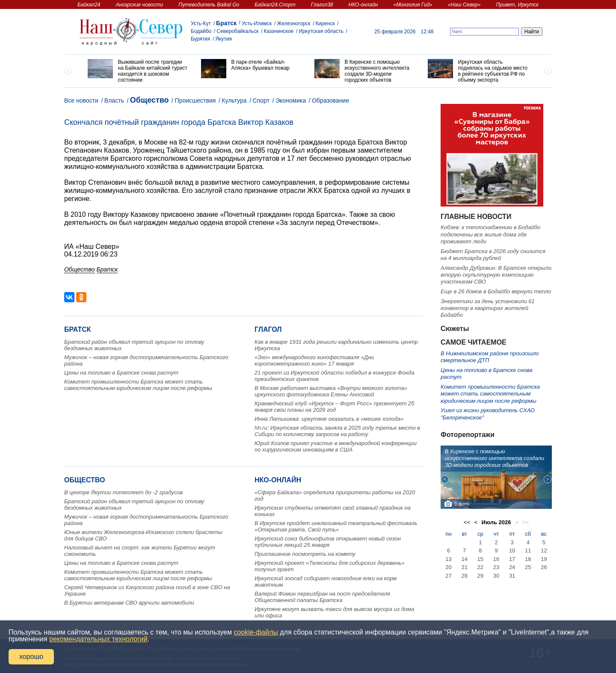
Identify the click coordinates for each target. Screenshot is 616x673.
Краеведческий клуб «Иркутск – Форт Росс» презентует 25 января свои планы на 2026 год (335, 407)
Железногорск (293, 24)
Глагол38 (322, 5)
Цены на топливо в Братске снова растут (121, 373)
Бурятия (200, 39)
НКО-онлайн (363, 5)
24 (512, 567)
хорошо (31, 657)
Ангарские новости (139, 5)
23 (496, 567)
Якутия (224, 39)
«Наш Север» (464, 5)
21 (464, 567)
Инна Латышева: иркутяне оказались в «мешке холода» (329, 419)
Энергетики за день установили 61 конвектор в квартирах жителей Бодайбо (488, 308)
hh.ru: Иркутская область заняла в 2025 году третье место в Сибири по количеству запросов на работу (337, 431)
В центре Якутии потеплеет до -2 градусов (123, 492)
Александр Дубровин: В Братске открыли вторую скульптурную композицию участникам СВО (496, 275)
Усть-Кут (201, 24)
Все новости (81, 100)
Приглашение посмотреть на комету (305, 554)
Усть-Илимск (257, 24)
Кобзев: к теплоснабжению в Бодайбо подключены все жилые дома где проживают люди (490, 234)
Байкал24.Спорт (275, 5)
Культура (234, 100)
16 (496, 559)
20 (448, 567)
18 (528, 559)
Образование (330, 100)
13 (448, 559)
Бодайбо (201, 31)
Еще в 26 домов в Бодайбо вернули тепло (496, 291)
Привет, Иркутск (517, 5)
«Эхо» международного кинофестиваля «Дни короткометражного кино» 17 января (314, 360)
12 (544, 551)
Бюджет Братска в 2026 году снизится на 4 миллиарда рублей (493, 255)
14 (464, 559)
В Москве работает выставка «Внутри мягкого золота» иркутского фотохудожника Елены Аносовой (331, 391)
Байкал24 (89, 5)
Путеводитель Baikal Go (209, 5)
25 (528, 567)
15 (480, 559)
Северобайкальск (237, 31)
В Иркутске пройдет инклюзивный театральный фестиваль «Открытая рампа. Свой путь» (336, 526)
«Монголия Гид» (413, 5)
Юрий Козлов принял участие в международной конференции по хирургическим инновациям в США (336, 446)
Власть (114, 100)
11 (528, 551)
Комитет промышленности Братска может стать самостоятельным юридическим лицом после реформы (138, 385)
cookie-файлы (256, 632)
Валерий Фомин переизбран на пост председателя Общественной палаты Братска (322, 597)
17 (512, 559)
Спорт (261, 100)
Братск (226, 23)
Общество (150, 100)
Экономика (291, 100)
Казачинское (279, 31)
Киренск (325, 24)
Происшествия (195, 100)
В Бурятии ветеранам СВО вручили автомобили (129, 603)
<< (467, 522)
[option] (138, 71)
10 (512, 551)
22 (480, 567)
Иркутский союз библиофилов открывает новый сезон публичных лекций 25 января (328, 542)
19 (544, 559)
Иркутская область (321, 31)
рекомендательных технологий (98, 639)
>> (526, 522)
